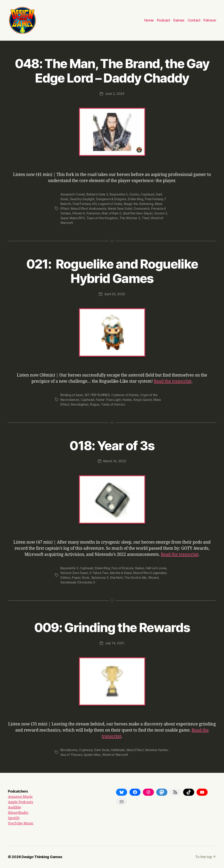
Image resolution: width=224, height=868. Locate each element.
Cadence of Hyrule (125, 395)
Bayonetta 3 (119, 194)
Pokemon (93, 213)
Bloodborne (69, 750)
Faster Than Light (108, 400)
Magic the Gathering (138, 204)
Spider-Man (92, 755)
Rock (86, 578)
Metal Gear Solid (120, 209)
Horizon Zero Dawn (74, 573)
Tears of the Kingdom (102, 218)
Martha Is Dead (121, 573)
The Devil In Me (135, 578)
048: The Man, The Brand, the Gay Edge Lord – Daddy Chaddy (112, 71)
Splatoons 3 (100, 578)
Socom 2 (161, 213)
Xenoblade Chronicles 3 (78, 582)
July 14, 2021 (115, 643)
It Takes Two (99, 573)
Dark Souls (102, 750)
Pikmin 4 (79, 213)
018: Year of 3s (112, 446)
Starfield (116, 578)
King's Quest (143, 400)
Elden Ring (135, 199)
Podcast (164, 20)
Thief (145, 218)
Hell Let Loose (156, 568)
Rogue (95, 404)
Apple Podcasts (21, 802)
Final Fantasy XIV (85, 204)
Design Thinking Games (42, 857)
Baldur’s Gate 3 (97, 194)
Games (179, 20)
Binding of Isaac (72, 395)
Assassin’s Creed (73, 194)
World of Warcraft (115, 755)
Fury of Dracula (122, 568)
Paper (76, 578)
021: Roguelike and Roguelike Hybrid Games (112, 271)
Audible (15, 807)
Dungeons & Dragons (111, 199)
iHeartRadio (18, 813)
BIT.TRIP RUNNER (97, 395)
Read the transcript (173, 381)
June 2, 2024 (115, 94)
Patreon (210, 20)
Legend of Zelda (110, 204)
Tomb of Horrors (113, 404)
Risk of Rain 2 (111, 213)
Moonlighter (80, 404)
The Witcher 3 (130, 218)
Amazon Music (20, 797)
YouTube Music (21, 823)
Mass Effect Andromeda (88, 209)
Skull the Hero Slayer (138, 213)
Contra (134, 194)
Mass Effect (135, 750)
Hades (127, 400)
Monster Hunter (156, 750)
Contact (194, 20)
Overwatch (142, 209)
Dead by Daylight (82, 199)
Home (149, 20)
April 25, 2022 (115, 294)
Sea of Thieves (71, 755)
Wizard (153, 578)
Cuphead (147, 194)
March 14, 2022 (115, 461)
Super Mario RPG (73, 218)
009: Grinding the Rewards (112, 627)
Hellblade (118, 750)
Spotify (14, 818)
